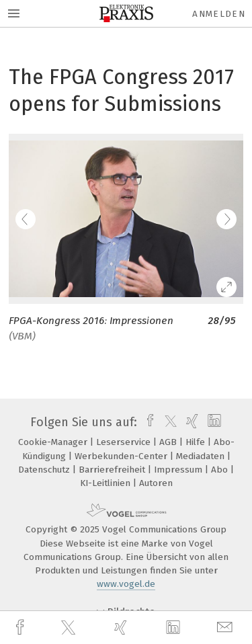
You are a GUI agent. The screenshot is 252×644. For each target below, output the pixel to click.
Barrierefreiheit (113, 470)
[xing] (122, 628)
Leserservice (125, 442)
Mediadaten (202, 456)
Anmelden (219, 14)
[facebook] (22, 628)
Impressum (179, 470)
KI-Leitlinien (107, 483)
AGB (169, 442)
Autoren (156, 483)
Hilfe (197, 442)
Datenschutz (45, 470)
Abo (221, 470)
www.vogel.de (126, 584)
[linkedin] (175, 628)
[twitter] (70, 628)
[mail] (226, 628)
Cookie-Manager (54, 442)
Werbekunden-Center (122, 456)
